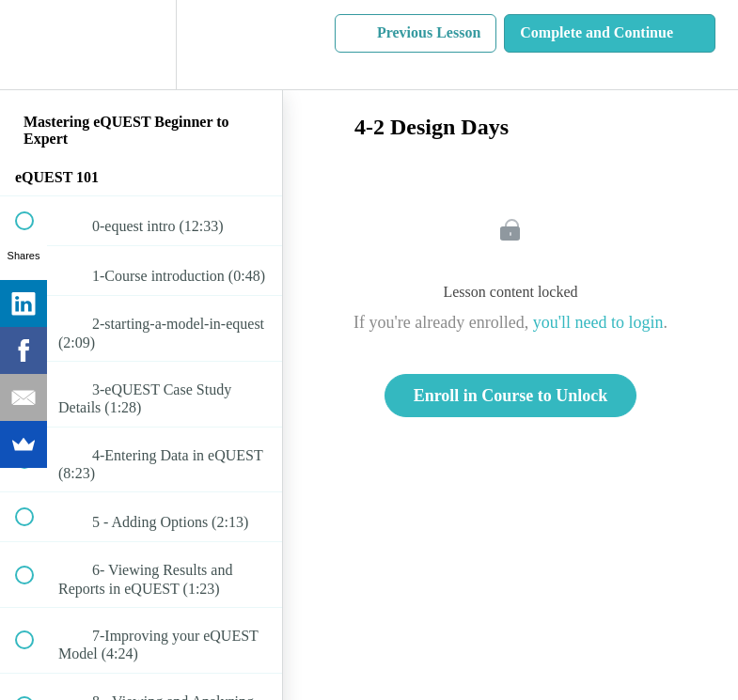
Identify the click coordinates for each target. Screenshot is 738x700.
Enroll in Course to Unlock (511, 396)
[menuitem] (141, 45)
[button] (35, 45)
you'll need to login (598, 322)
